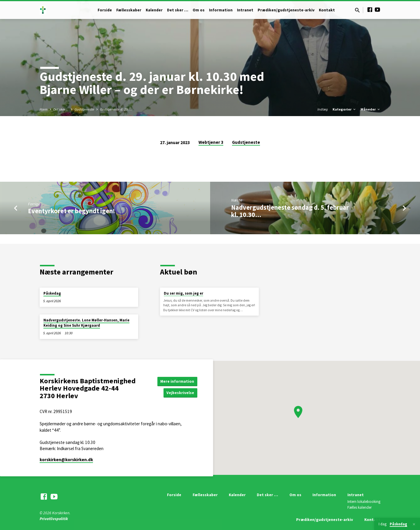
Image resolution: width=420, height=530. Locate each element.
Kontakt (327, 10)
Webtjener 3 (211, 142)
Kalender (154, 10)
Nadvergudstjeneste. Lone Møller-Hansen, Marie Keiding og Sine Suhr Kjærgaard (86, 323)
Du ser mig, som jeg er (183, 293)
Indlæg (323, 109)
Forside (105, 10)
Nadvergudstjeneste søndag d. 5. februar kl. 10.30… (290, 211)
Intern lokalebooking (364, 502)
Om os (199, 10)
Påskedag (52, 293)
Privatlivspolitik (54, 519)
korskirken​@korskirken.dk (66, 460)
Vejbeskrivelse (180, 393)
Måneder (371, 109)
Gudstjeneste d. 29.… (116, 109)
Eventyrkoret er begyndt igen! (72, 211)
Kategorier (345, 109)
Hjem (44, 109)
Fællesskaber (129, 10)
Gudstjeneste (84, 109)
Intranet (245, 10)
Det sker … (178, 10)
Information (221, 10)
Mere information (177, 381)
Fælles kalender (360, 507)
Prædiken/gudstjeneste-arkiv (286, 10)
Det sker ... (61, 109)
